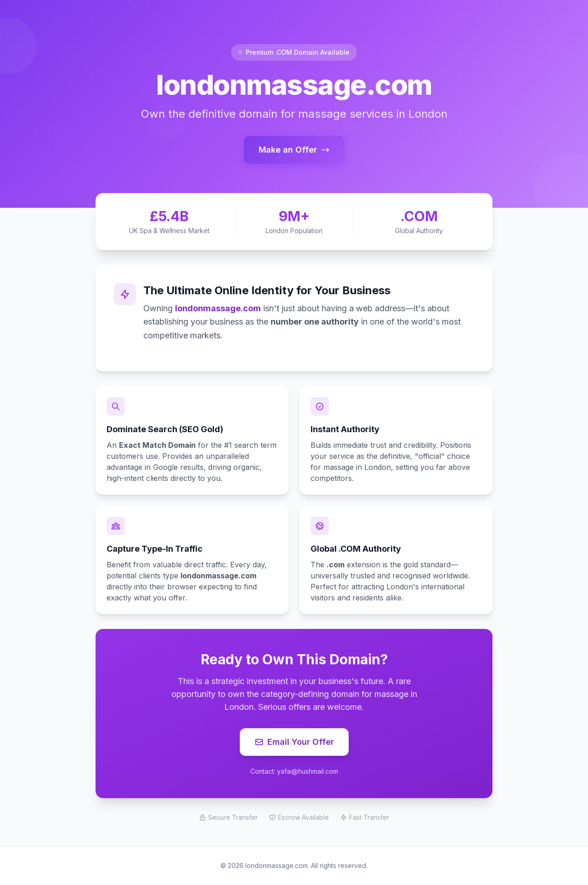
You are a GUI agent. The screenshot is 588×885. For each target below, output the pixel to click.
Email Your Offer (294, 742)
